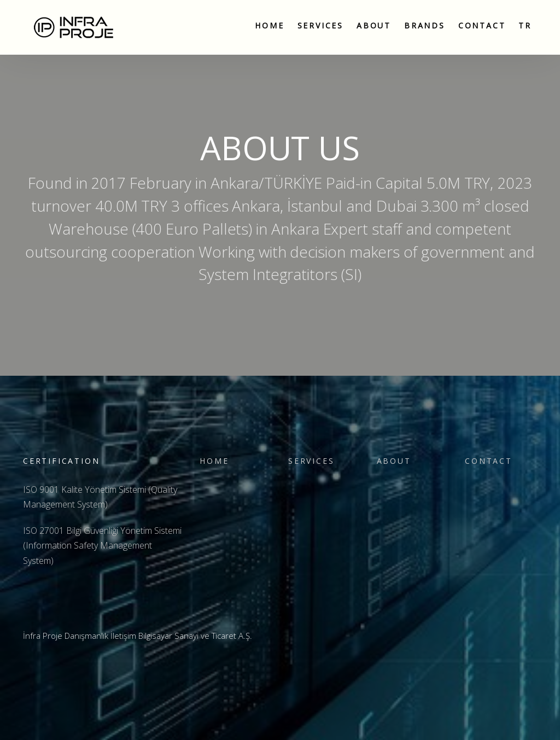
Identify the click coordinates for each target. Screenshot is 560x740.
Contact (482, 25)
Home (269, 25)
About (374, 25)
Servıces (320, 25)
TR (525, 25)
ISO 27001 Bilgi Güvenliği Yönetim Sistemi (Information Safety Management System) (102, 545)
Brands (425, 25)
